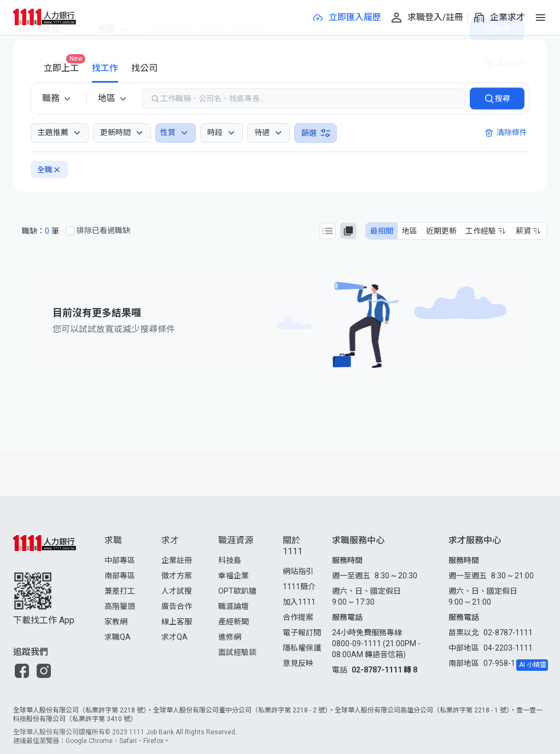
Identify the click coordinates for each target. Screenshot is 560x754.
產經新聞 (234, 622)
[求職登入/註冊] (427, 18)
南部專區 (120, 576)
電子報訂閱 (302, 633)
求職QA (118, 637)
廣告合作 (177, 606)
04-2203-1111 (508, 648)
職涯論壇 (234, 606)
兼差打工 (120, 591)
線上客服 (177, 622)
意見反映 (298, 663)
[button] (22, 671)
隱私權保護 (302, 648)
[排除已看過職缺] (70, 231)
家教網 (116, 622)
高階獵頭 (120, 606)
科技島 (230, 560)
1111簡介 (299, 587)
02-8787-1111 (508, 633)
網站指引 (298, 571)
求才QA (174, 637)
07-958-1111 (506, 663)
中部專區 (120, 560)
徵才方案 (177, 576)
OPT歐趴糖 (237, 591)
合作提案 (298, 617)
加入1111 (299, 602)
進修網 (230, 637)
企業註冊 (177, 560)
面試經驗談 (237, 652)
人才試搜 (177, 591)
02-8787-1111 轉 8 (384, 670)
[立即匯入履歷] (346, 18)
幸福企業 (234, 576)
